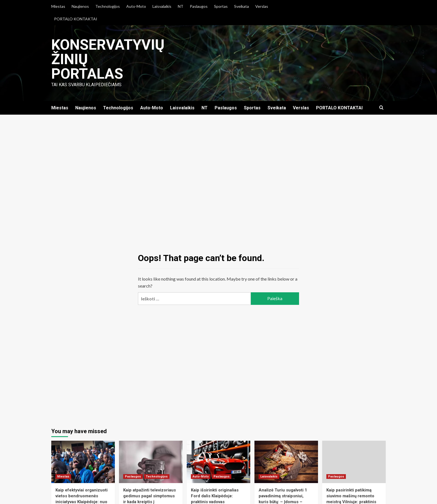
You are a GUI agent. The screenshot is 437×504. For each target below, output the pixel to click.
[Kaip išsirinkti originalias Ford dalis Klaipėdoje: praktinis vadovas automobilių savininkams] (219, 462)
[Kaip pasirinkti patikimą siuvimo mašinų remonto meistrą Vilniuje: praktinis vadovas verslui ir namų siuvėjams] (354, 462)
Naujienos (80, 6)
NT (181, 6)
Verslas (262, 6)
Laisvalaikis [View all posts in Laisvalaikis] (269, 477)
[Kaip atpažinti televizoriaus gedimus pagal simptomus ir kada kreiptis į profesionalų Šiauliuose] (151, 462)
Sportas (221, 6)
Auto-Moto (136, 6)
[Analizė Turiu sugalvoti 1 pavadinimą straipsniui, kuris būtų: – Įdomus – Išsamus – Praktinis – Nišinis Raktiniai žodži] (286, 462)
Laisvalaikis (162, 6)
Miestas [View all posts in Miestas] (63, 477)
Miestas (58, 6)
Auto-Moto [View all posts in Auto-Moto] (201, 477)
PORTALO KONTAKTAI (76, 19)
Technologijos (108, 6)
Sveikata (241, 6)
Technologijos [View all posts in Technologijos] (157, 477)
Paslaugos (199, 6)
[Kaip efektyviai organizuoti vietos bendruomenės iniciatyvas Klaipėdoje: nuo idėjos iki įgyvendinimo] (83, 462)
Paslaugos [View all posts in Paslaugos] (133, 477)
